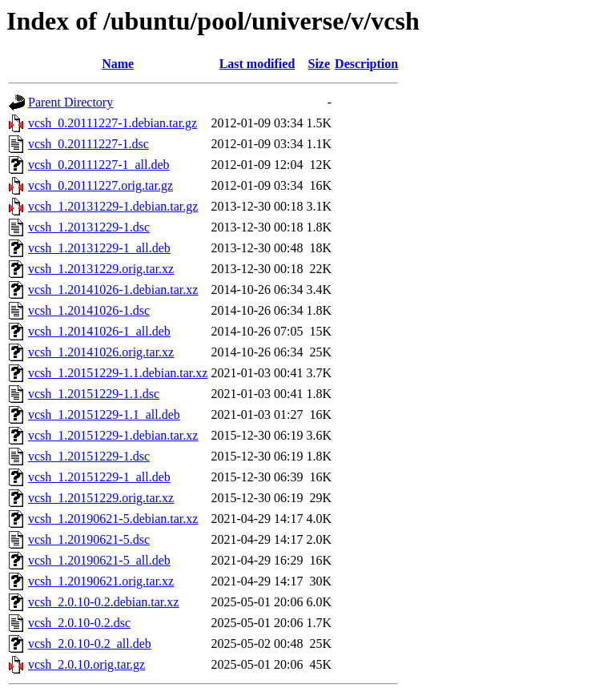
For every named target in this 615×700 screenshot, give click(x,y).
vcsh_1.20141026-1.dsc (89, 310)
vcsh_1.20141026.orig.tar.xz (101, 352)
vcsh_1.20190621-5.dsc (89, 539)
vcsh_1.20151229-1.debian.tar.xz (113, 435)
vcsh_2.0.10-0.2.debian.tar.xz (103, 602)
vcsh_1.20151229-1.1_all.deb (104, 414)
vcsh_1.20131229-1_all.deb (99, 248)
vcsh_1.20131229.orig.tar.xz (101, 269)
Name (118, 64)
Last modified (257, 64)
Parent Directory (70, 102)
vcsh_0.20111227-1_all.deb (99, 165)
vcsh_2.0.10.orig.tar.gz (86, 664)
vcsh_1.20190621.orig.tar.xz (101, 581)
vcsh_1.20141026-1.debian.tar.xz (113, 290)
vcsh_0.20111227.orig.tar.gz (100, 185)
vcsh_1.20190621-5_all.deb (99, 560)
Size (320, 64)
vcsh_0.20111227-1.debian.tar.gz (113, 123)
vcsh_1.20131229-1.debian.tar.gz (113, 206)
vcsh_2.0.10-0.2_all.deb (90, 644)
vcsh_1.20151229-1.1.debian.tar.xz (118, 373)
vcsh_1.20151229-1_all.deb (99, 477)
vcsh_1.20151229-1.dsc (89, 456)
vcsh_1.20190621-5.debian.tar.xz (113, 519)
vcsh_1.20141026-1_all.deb (99, 331)
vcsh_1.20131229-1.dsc (89, 227)
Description (366, 64)
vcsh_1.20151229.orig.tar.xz (101, 498)
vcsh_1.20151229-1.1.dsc (94, 394)
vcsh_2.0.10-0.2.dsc (79, 623)
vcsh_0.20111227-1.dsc (88, 144)
